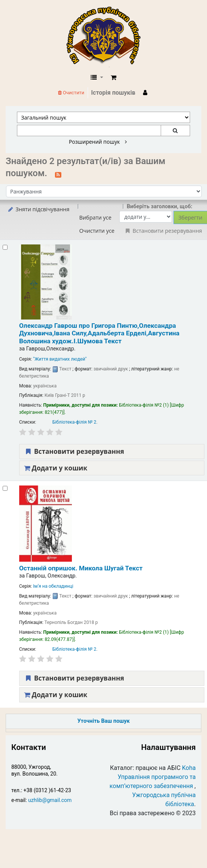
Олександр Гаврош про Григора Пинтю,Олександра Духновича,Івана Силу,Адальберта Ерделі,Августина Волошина (99, 333)
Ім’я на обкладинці (53, 586)
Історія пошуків (113, 93)
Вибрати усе (95, 217)
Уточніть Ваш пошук (103, 721)
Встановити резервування (74, 451)
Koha (189, 768)
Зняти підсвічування (38, 209)
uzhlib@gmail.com (50, 800)
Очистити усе (97, 231)
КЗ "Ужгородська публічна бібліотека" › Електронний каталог (107, 37)
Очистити (71, 93)
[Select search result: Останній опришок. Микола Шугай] (5, 488)
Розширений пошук (98, 142)
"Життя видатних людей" (60, 359)
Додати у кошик (56, 468)
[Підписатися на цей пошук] (58, 174)
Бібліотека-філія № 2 (74, 422)
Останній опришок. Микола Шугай (81, 568)
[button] (113, 78)
